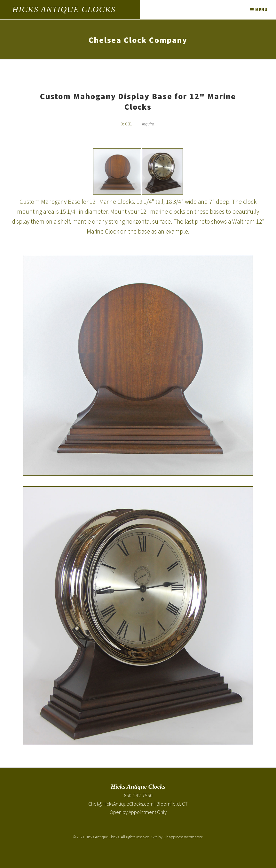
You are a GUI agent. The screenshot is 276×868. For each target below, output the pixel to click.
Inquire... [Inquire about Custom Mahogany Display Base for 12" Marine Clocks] (149, 124)
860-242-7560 (138, 795)
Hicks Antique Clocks (64, 9)
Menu (259, 10)
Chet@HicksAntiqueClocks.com (121, 804)
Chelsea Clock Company (138, 40)
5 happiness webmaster (183, 837)
